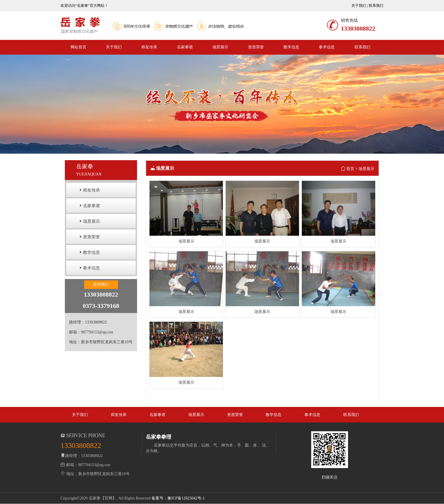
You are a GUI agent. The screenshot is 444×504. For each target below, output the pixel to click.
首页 (350, 169)
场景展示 (220, 47)
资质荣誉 (256, 47)
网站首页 (78, 47)
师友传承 (149, 47)
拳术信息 (327, 47)
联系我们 (376, 6)
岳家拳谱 (185, 47)
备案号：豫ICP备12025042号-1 (178, 498)
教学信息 (291, 47)
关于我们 (359, 6)
